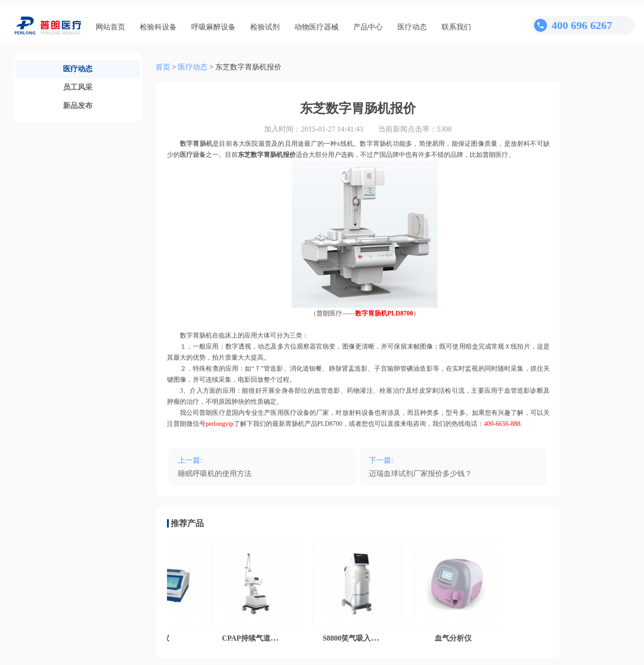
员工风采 (78, 87)
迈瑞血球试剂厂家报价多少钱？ (420, 473)
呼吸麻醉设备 (213, 27)
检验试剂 (265, 27)
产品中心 (368, 27)
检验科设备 (158, 27)
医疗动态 (412, 27)
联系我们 (456, 27)
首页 (163, 67)
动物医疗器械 (316, 27)
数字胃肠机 (196, 144)
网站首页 (110, 27)
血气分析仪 (455, 638)
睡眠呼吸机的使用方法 (215, 473)
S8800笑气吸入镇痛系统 (363, 638)
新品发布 (78, 106)
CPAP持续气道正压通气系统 (270, 638)
